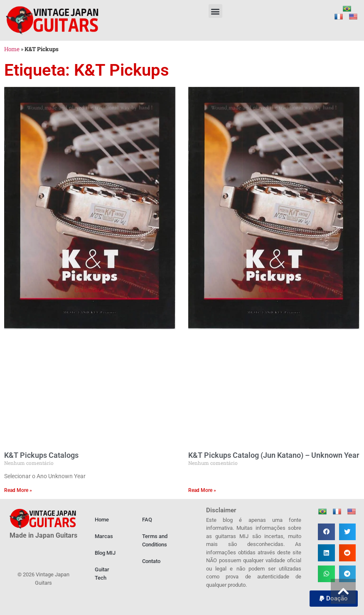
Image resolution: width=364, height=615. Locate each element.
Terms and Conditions (155, 540)
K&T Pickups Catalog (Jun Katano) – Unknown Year (274, 455)
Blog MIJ (105, 553)
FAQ (147, 520)
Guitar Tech (102, 574)
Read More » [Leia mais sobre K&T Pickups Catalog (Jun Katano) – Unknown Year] (202, 490)
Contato (151, 561)
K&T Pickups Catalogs (41, 455)
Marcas (104, 536)
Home (12, 49)
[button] (215, 11)
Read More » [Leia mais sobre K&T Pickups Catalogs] (18, 490)
